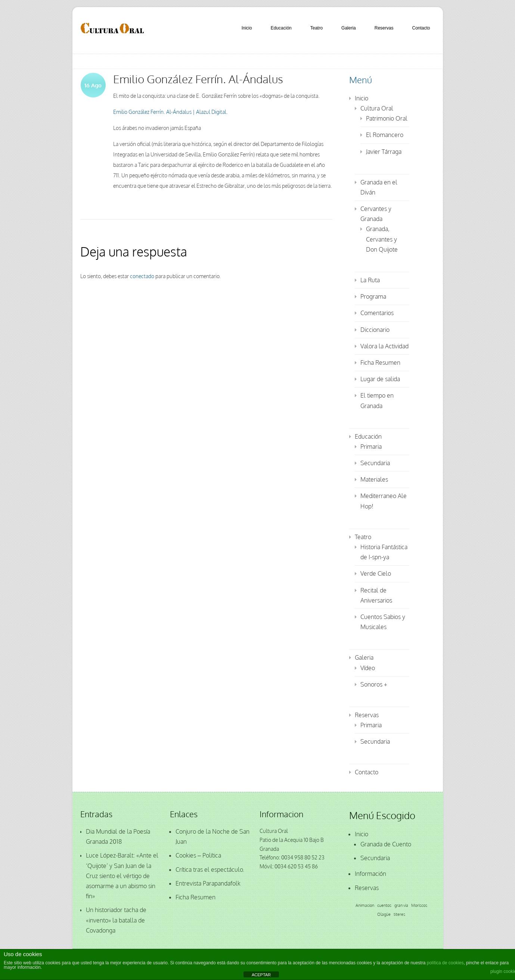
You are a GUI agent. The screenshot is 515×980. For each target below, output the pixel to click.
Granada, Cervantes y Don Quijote (382, 239)
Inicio (247, 28)
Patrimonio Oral (387, 118)
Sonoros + (374, 684)
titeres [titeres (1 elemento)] (399, 914)
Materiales (374, 479)
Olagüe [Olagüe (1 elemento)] (384, 914)
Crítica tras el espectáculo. (210, 869)
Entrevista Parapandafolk (208, 883)
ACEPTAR (261, 975)
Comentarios (377, 313)
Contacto (421, 28)
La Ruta (370, 280)
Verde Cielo (376, 573)
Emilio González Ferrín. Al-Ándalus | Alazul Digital (170, 112)
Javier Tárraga (384, 152)
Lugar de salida (380, 379)
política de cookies (445, 963)
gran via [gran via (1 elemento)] (401, 905)
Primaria (371, 447)
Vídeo (368, 668)
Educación (281, 28)
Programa (373, 296)
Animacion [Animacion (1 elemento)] (365, 905)
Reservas (384, 28)
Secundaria (375, 463)
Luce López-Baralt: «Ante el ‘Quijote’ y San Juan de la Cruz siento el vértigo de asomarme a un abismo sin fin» (122, 876)
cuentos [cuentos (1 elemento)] (384, 905)
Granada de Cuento (386, 844)
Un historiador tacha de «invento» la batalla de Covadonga (116, 920)
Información (370, 874)
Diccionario (375, 330)
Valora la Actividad (384, 346)
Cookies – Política (198, 855)
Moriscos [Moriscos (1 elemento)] (419, 905)
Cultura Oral (377, 108)
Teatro (317, 28)
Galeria (349, 28)
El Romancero (385, 135)
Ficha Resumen (380, 363)
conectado (142, 276)
